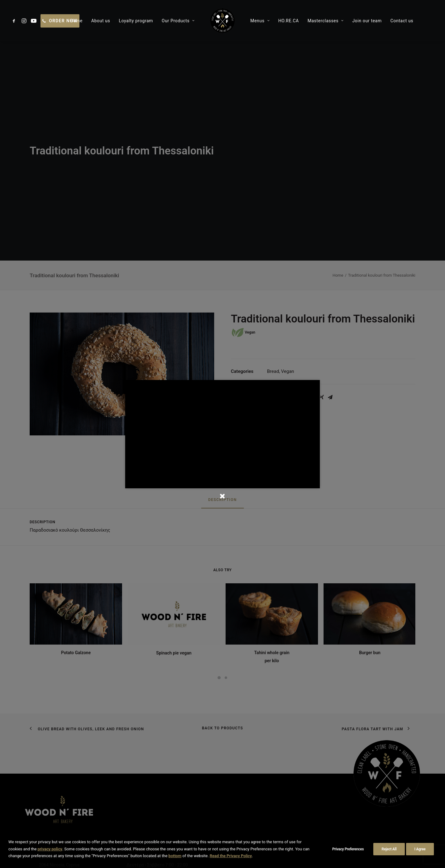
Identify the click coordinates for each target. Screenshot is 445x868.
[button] (15, 21)
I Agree (420, 849)
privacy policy (50, 849)
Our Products (178, 21)
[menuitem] (15, 21)
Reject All (389, 849)
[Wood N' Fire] (222, 21)
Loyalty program (136, 21)
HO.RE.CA (288, 21)
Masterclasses (326, 21)
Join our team (367, 21)
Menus (260, 21)
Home (76, 21)
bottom (175, 856)
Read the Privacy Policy (231, 856)
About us (101, 21)
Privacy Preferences (348, 849)
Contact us (402, 21)
